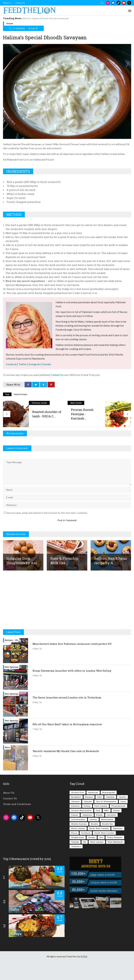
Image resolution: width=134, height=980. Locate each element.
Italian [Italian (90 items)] (75, 831)
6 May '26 (37, 772)
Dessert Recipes (20, 410)
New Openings (12, 683)
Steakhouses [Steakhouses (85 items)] (78, 853)
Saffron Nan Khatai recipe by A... (111, 577)
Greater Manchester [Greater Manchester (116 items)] (81, 826)
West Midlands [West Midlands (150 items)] (115, 858)
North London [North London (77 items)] (78, 844)
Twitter (23, 380)
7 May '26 (37, 745)
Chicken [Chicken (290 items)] (75, 817)
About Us (7, 3)
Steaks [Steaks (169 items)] (92, 853)
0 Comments (19, 44)
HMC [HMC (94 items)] (107, 826)
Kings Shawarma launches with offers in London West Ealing (72, 687)
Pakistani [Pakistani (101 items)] (118, 844)
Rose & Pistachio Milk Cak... (64, 577)
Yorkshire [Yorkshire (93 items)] (76, 862)
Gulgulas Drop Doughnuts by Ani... (23, 577)
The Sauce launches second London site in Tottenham (67, 713)
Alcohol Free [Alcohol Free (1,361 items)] (78, 808)
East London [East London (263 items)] (101, 822)
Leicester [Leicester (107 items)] (111, 831)
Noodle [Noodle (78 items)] (94, 840)
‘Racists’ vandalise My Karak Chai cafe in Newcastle (46, 18)
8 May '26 (37, 691)
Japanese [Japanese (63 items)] (87, 831)
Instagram (34, 380)
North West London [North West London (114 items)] (99, 844)
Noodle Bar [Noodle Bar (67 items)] (108, 840)
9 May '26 (37, 665)
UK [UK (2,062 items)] (85, 858)
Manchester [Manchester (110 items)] (107, 835)
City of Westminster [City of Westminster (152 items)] (106, 817)
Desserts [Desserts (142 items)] (75, 822)
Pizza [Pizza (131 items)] (74, 849)
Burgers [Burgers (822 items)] (89, 813)
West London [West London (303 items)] (97, 858)
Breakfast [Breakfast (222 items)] (76, 813)
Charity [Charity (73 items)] (122, 813)
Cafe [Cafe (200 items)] (99, 813)
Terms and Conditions (17, 820)
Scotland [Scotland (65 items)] (86, 849)
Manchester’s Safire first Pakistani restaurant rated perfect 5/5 (72, 660)
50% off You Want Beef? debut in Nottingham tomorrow (67, 740)
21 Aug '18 (33, 44)
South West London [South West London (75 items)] (104, 849)
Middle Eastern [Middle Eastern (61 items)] (79, 840)
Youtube (46, 380)
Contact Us (20, 3)
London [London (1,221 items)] (93, 835)
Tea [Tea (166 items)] (101, 853)
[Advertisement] (67, 29)
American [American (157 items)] (93, 808)
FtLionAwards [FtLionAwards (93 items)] (118, 822)
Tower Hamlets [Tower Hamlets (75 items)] (115, 853)
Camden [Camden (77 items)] (110, 813)
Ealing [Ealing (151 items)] (87, 822)
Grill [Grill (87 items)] (98, 826)
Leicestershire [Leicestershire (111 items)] (78, 835)
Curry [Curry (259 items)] (123, 817)
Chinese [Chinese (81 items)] (88, 817)
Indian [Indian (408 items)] (116, 826)
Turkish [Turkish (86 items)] (75, 858)
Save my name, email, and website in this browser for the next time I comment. (47, 529)
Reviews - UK (11, 656)
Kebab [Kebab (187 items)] (99, 831)
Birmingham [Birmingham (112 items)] (109, 808)
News (7, 763)
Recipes (10, 39)
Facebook (11, 380)
